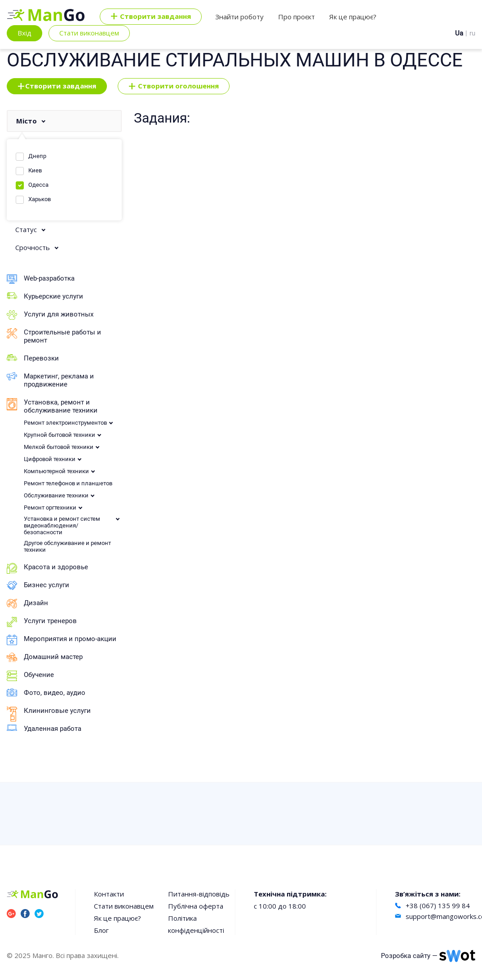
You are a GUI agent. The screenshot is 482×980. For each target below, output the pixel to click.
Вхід (24, 33)
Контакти (109, 894)
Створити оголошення (174, 86)
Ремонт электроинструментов (65, 423)
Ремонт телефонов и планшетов (68, 483)
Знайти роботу (239, 17)
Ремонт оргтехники (50, 508)
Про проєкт (296, 17)
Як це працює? (353, 17)
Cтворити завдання (151, 17)
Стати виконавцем (89, 33)
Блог (101, 930)
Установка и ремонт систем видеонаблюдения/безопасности (62, 525)
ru (472, 33)
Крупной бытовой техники (60, 435)
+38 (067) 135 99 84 (438, 905)
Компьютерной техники (56, 471)
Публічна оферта (196, 906)
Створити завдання (57, 86)
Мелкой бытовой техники (59, 447)
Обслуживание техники (56, 495)
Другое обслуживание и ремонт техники (67, 546)
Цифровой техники (50, 459)
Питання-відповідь (199, 894)
